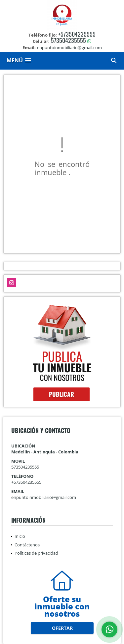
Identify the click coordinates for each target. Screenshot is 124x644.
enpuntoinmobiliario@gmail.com (44, 497)
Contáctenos (27, 545)
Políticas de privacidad (36, 553)
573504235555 (68, 40)
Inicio (20, 536)
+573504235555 (77, 34)
